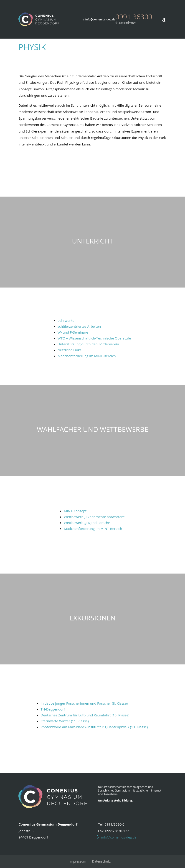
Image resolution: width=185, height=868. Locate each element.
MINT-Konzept (75, 511)
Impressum (78, 861)
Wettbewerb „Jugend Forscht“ (87, 523)
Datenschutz (101, 861)
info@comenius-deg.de (119, 837)
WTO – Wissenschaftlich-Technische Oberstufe (94, 338)
